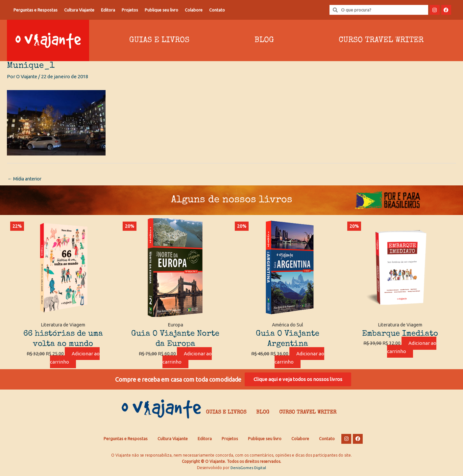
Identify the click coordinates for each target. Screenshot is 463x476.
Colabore (194, 10)
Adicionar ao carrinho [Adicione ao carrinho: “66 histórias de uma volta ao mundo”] (75, 358)
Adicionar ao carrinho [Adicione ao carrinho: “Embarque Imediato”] (412, 348)
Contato (217, 10)
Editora (108, 10)
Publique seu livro (161, 10)
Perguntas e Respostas (36, 10)
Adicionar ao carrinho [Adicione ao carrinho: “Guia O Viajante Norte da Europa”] (187, 358)
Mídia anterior (26, 179)
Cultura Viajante (79, 10)
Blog (264, 40)
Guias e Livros (159, 40)
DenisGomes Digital (248, 470)
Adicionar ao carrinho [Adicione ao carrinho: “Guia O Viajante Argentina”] (300, 358)
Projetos (130, 10)
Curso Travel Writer (381, 40)
